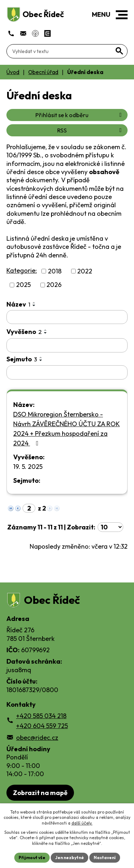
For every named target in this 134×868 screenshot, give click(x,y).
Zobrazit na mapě (40, 793)
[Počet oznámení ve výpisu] (110, 527)
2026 (54, 285)
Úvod (13, 72)
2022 (85, 271)
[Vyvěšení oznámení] (67, 345)
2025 (23, 285)
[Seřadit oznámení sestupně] (34, 305)
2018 (55, 271)
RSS (91, 130)
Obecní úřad (43, 72)
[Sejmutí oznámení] (67, 372)
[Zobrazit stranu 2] (29, 508)
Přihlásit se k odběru (80, 115)
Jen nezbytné (70, 857)
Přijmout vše (32, 857)
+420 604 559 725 (42, 726)
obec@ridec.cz (37, 738)
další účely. (82, 823)
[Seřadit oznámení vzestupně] (34, 303)
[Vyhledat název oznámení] (67, 317)
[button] (122, 15)
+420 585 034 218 (41, 716)
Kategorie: (22, 270)
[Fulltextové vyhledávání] (67, 51)
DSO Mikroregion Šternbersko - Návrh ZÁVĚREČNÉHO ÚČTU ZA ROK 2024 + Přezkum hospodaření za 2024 (66, 429)
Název (18, 304)
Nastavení (105, 857)
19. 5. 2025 (28, 467)
